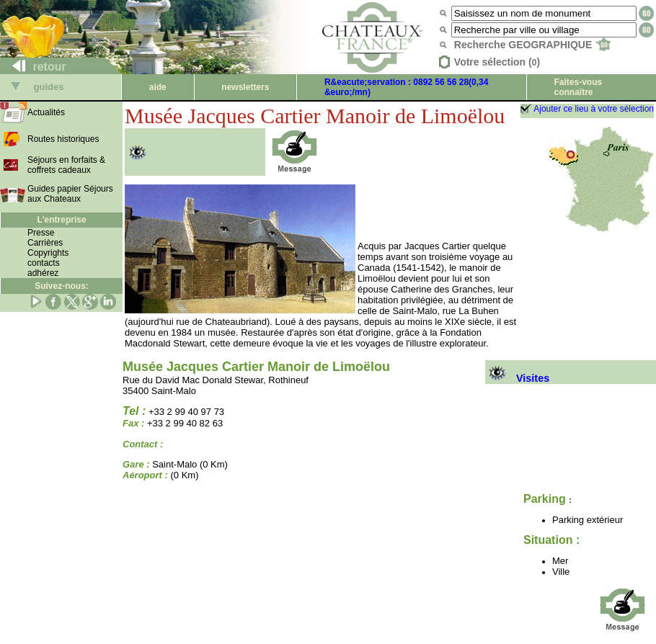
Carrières (45, 243)
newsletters (245, 87)
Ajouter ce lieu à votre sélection (594, 109)
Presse (41, 233)
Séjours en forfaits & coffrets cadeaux (66, 165)
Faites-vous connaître (578, 87)
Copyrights (48, 253)
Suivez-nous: (62, 286)
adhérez (43, 273)
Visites (517, 378)
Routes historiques (63, 139)
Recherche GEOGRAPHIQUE (532, 45)
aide (158, 87)
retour (34, 67)
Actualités (46, 112)
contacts (44, 263)
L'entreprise (61, 220)
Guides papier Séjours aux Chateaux (70, 194)
